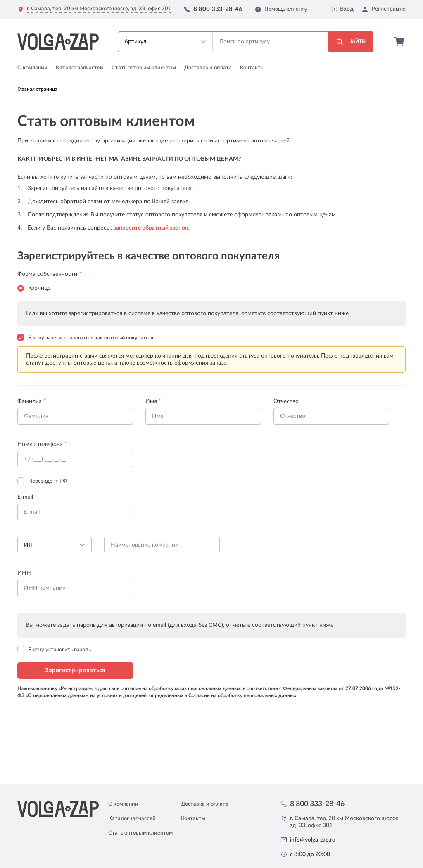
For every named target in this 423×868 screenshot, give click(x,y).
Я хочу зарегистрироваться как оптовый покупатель (91, 338)
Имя (153, 401)
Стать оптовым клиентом (144, 68)
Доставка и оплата (208, 68)
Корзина (400, 42)
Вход (342, 9)
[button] (165, 42)
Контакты (252, 68)
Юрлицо (34, 288)
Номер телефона (42, 444)
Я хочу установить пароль (59, 650)
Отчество (286, 401)
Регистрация (384, 9)
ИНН (24, 573)
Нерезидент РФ (48, 481)
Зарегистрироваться (75, 670)
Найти (351, 42)
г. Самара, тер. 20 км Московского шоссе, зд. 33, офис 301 (99, 9)
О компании (32, 68)
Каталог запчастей (80, 68)
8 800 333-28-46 (218, 9)
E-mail (27, 497)
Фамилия (32, 401)
